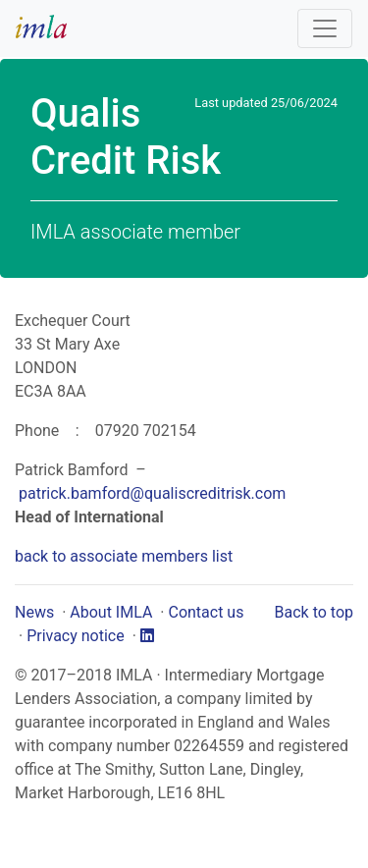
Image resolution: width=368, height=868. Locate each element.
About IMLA (111, 612)
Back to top (314, 612)
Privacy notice (76, 636)
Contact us (206, 612)
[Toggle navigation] (325, 28)
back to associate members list (124, 556)
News (34, 612)
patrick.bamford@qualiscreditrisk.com (152, 493)
